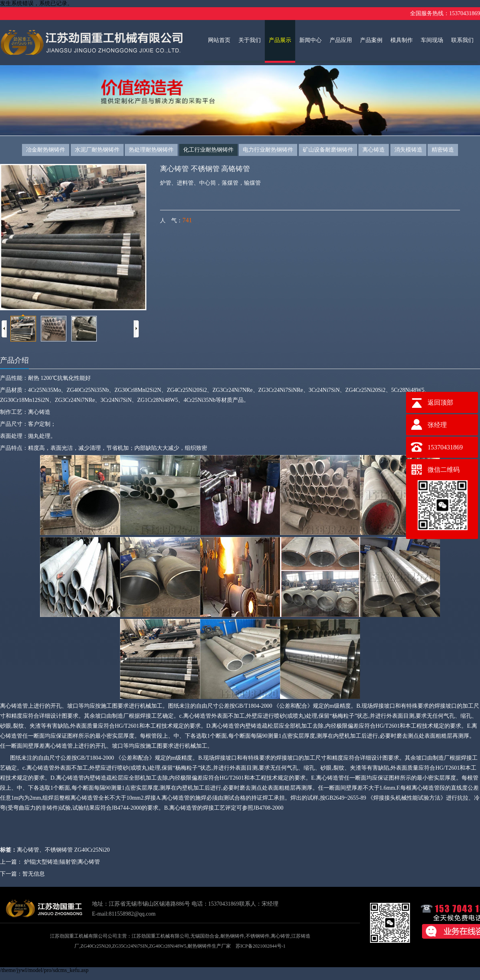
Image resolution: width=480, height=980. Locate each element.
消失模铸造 (408, 150)
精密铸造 (443, 150)
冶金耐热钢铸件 (46, 150)
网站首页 (219, 40)
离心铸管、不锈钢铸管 (45, 850)
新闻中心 (310, 40)
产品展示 (280, 40)
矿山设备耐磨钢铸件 (328, 150)
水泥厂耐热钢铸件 (97, 150)
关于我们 (250, 40)
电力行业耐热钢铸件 (268, 150)
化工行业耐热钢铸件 (208, 150)
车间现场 (432, 40)
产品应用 (341, 40)
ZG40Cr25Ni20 (92, 850)
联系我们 (462, 40)
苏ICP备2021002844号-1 (261, 946)
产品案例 (371, 40)
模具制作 (402, 40)
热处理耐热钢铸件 (151, 150)
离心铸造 (374, 150)
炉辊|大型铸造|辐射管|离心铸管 (62, 862)
